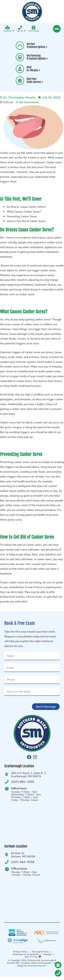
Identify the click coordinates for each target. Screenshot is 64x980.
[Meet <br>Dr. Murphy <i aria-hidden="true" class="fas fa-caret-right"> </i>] (20, 69)
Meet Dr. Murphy (34, 69)
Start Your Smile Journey (35, 80)
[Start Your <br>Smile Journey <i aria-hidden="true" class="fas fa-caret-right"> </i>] (20, 81)
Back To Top (33, 957)
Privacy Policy (20, 952)
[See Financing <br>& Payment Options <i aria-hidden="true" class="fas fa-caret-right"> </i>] (20, 57)
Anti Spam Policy (40, 952)
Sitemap (47, 954)
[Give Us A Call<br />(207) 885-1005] (59, 973)
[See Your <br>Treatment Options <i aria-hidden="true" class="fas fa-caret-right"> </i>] (20, 46)
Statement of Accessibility (26, 954)
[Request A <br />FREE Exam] (59, 965)
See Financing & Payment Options (38, 57)
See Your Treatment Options (37, 45)
